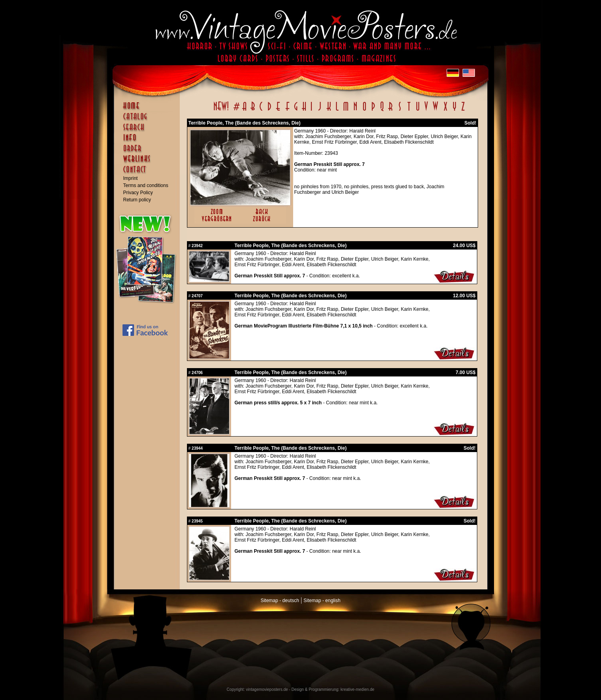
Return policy (137, 200)
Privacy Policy (138, 193)
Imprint (131, 178)
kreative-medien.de (357, 689)
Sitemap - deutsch (280, 601)
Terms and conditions (146, 185)
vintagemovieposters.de (267, 689)
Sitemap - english (322, 601)
